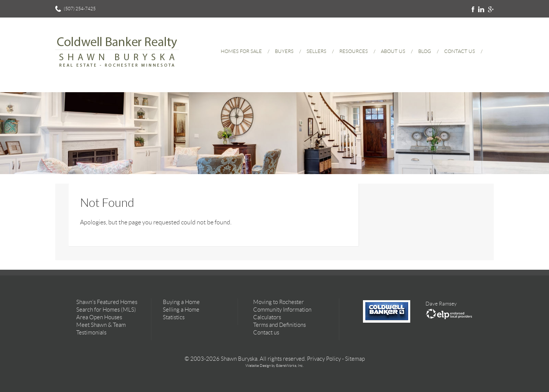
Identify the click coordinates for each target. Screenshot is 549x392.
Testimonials (91, 333)
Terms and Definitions (279, 325)
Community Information (282, 310)
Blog (425, 51)
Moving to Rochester (279, 302)
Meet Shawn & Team (101, 325)
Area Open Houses (99, 317)
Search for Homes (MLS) (106, 310)
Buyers (284, 51)
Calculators (267, 317)
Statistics (174, 317)
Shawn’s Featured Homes (107, 302)
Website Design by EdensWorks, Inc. (274, 366)
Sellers (316, 51)
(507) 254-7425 (80, 9)
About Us (393, 51)
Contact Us (460, 51)
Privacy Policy (324, 359)
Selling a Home (181, 310)
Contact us (266, 333)
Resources (354, 51)
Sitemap (355, 359)
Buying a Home (181, 302)
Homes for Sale (241, 51)
